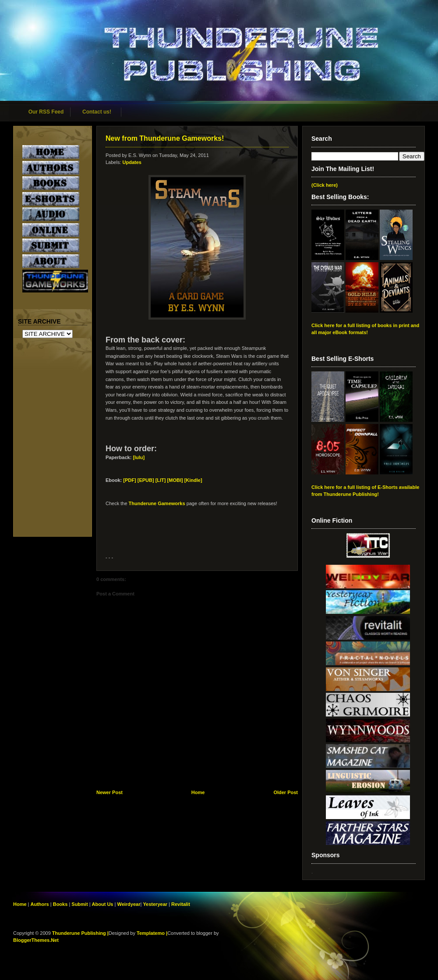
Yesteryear (155, 904)
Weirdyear (129, 904)
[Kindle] (193, 480)
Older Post (286, 792)
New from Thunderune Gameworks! (165, 138)
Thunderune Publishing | (80, 933)
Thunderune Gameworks (157, 503)
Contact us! (97, 112)
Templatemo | (152, 933)
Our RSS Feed (46, 112)
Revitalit (181, 904)
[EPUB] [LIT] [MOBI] (160, 480)
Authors (40, 904)
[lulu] (139, 457)
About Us (103, 904)
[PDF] (129, 480)
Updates (132, 162)
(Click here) (325, 185)
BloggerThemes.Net (36, 940)
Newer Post (109, 792)
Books (60, 904)
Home (198, 792)
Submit (80, 904)
